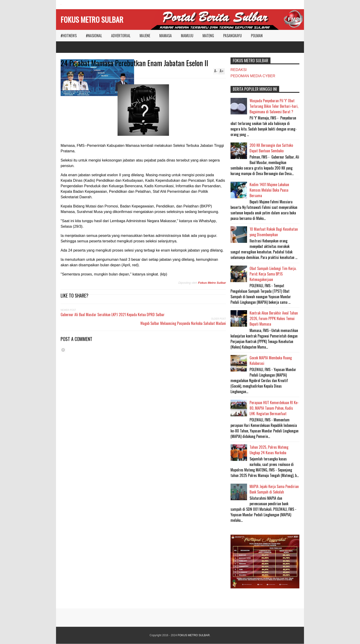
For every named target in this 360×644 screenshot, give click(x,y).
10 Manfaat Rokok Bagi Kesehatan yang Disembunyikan (274, 232)
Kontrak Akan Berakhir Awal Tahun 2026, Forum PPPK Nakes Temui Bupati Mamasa (274, 318)
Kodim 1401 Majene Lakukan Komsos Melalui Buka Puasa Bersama (269, 190)
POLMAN (257, 36)
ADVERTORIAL (121, 36)
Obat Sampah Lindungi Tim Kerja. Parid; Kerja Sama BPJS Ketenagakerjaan (273, 274)
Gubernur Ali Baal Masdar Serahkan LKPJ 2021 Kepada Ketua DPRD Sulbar (113, 315)
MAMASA (166, 36)
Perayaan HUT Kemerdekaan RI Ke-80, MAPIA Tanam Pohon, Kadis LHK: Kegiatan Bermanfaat (274, 408)
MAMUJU (187, 36)
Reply (67, 72)
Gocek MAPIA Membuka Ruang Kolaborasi (271, 360)
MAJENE (145, 36)
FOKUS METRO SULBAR (92, 19)
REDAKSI (239, 70)
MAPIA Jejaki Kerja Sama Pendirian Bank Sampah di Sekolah (274, 489)
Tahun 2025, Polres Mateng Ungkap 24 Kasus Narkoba (269, 450)
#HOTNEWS (69, 36)
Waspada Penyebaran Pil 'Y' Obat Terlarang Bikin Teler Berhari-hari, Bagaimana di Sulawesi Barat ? (274, 106)
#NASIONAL (94, 36)
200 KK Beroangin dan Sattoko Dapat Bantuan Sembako (271, 148)
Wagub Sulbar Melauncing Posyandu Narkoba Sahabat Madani (183, 323)
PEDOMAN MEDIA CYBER (253, 76)
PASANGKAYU (232, 36)
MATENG (208, 36)
